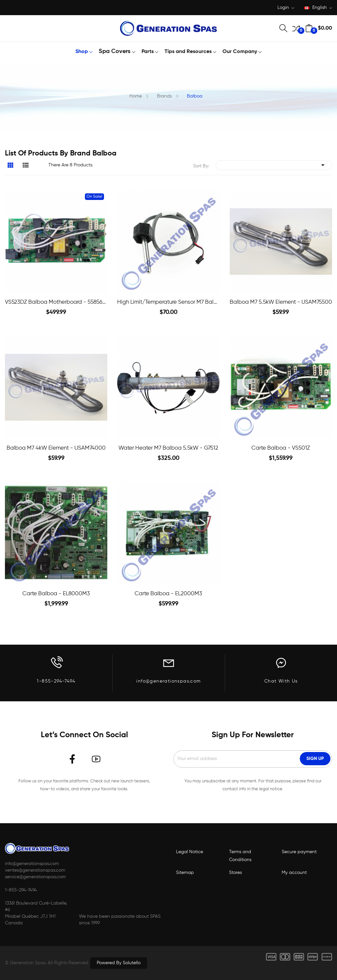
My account (294, 873)
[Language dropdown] (318, 8)
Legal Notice (190, 852)
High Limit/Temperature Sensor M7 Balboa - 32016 (168, 302)
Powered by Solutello (119, 963)
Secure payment (299, 852)
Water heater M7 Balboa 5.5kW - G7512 (168, 448)
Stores (235, 873)
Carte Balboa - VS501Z (281, 448)
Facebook (72, 759)
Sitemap (185, 873)
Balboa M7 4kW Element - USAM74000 (56, 448)
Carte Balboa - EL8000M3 (56, 594)
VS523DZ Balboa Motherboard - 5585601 (56, 302)
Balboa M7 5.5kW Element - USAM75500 (281, 302)
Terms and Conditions (240, 856)
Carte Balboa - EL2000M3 (168, 594)
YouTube (96, 759)
